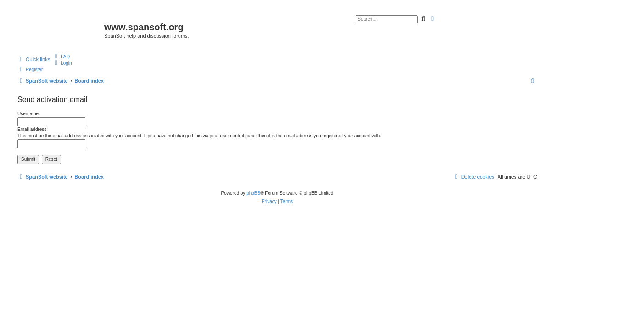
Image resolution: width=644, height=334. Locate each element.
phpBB (253, 193)
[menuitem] (61, 57)
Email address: (33, 129)
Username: (29, 114)
